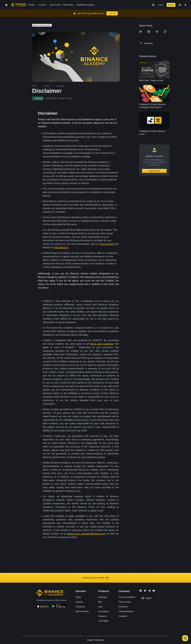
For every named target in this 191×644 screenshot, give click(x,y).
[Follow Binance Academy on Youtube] (154, 591)
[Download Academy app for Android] (59, 607)
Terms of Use (107, 244)
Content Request (126, 611)
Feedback (123, 616)
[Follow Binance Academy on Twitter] (145, 591)
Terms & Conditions (127, 597)
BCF (100, 602)
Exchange (103, 597)
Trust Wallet (103, 621)
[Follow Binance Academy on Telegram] (149, 591)
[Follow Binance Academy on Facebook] (141, 591)
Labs (100, 607)
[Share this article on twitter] (141, 32)
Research (102, 616)
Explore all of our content (96, 578)
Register (171, 5)
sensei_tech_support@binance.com (86, 534)
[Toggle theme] (185, 5)
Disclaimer (123, 607)
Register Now (154, 171)
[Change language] (180, 5)
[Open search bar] (153, 5)
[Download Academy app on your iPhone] (43, 607)
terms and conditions (102, 344)
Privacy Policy (125, 602)
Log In (161, 5)
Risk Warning (61, 247)
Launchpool (103, 611)
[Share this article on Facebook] (149, 32)
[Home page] (18, 5)
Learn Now (112, 13)
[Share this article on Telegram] (157, 32)
